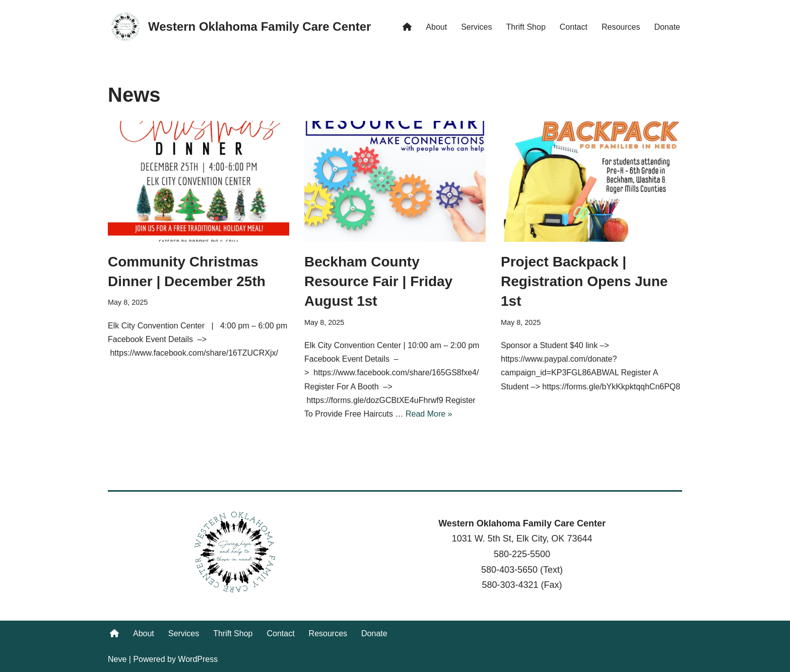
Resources (621, 27)
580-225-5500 (522, 554)
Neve (117, 659)
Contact (574, 27)
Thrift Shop (526, 27)
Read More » (429, 414)
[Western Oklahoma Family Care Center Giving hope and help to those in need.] (239, 27)
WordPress (198, 659)
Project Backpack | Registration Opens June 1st (584, 281)
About (436, 27)
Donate (667, 27)
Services (476, 27)
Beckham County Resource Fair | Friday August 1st (378, 281)
